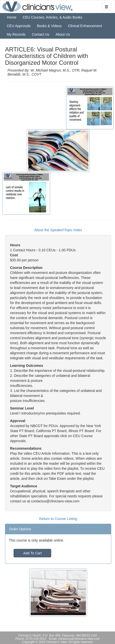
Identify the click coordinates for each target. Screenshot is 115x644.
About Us (63, 34)
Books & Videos (49, 26)
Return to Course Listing (58, 519)
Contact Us (41, 34)
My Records (16, 34)
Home (12, 17)
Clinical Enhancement (85, 26)
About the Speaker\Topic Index (58, 230)
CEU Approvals (19, 26)
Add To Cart (32, 553)
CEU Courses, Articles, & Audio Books (52, 17)
